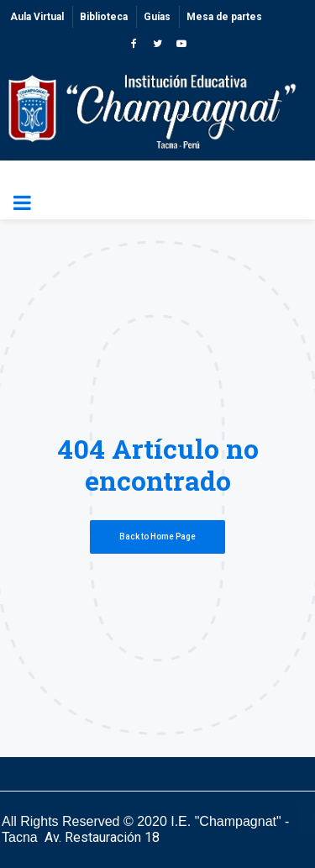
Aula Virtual (37, 17)
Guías (157, 17)
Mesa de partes (224, 17)
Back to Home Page (157, 537)
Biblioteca (104, 17)
